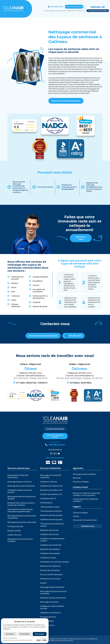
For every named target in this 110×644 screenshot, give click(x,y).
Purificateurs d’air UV (48, 499)
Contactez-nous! (81, 238)
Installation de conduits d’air (51, 545)
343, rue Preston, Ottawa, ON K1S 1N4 (30, 378)
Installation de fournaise (49, 534)
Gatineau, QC (98, 7)
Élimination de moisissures (50, 579)
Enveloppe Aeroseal (15, 526)
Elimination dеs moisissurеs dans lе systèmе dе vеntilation (21, 504)
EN (83, 11)
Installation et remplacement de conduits (52, 540)
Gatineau (55, 442)
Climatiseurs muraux (48, 558)
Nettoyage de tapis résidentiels (52, 587)
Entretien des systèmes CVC (51, 494)
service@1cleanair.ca (35, 376)
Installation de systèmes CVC (51, 486)
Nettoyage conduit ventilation (84, 474)
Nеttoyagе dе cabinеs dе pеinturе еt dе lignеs (22, 498)
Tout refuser (10, 634)
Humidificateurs (46, 503)
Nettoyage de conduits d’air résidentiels (51, 476)
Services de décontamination (51, 575)
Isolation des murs (15, 535)
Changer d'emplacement (98, 11)
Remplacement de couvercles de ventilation (20, 540)
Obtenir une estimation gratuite (74, 7)
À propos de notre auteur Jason (85, 520)
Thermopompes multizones (51, 511)
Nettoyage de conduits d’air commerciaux (18, 476)
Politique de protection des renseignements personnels (18, 640)
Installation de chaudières (50, 553)
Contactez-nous (88, 526)
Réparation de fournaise (49, 530)
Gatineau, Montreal (81, 383)
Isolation (43, 583)
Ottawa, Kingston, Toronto (32, 383)
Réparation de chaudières (50, 549)
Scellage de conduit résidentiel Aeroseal (52, 607)
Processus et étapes (81, 482)
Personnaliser (25, 634)
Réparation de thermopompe (51, 515)
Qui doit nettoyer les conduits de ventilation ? (85, 500)
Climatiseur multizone (49, 482)
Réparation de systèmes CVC (51, 490)
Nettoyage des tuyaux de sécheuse (21, 486)
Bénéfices (77, 478)
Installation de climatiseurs (50, 613)
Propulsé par (42, 639)
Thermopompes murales (50, 507)
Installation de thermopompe (51, 520)
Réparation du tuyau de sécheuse (53, 598)
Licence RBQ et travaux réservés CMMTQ (59, 641)
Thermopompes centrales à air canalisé (52, 525)
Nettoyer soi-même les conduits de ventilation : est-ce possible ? (86, 494)
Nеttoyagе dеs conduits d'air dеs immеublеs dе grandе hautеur (20, 510)
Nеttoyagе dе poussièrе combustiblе (22, 522)
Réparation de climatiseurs (50, 566)
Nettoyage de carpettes (49, 602)
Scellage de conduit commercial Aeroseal (20, 491)
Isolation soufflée (14, 531)
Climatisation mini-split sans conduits (55, 562)
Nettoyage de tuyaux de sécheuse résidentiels (53, 592)
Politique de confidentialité (58, 639)
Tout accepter (40, 634)
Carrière (76, 516)
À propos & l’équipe (80, 513)
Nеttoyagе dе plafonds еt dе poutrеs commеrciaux (22, 517)
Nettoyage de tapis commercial (19, 482)
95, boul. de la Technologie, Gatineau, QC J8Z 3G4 (80, 378)
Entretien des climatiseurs (50, 570)
